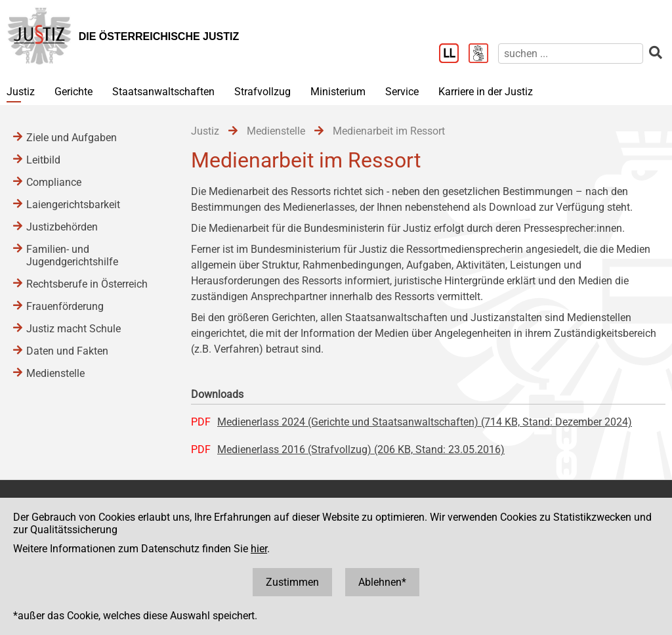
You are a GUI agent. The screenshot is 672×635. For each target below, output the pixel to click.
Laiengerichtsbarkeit (73, 205)
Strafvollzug (262, 92)
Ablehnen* (382, 582)
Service (402, 92)
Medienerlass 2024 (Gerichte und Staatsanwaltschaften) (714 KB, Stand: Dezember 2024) (425, 422)
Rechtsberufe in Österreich (87, 284)
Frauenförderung (65, 306)
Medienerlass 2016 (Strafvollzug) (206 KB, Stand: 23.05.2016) (361, 449)
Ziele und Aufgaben (72, 138)
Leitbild (43, 160)
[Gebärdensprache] (483, 55)
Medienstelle (55, 373)
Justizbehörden (62, 227)
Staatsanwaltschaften (163, 92)
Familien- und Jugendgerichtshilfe (72, 255)
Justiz (21, 92)
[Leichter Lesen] (454, 55)
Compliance (54, 182)
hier (259, 549)
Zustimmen (292, 582)
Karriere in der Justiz (486, 92)
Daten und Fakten (67, 351)
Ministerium (338, 92)
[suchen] (571, 54)
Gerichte (73, 92)
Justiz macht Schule (73, 329)
